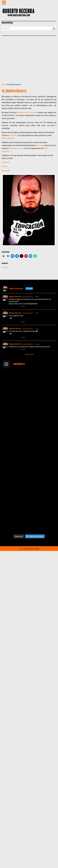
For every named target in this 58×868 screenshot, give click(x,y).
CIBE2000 (13, 135)
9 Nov (37, 297)
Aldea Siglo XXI (8, 138)
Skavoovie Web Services (27, 112)
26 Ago (38, 344)
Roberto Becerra (15, 297)
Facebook (5, 162)
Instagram (6, 171)
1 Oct (37, 329)
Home (4, 84)
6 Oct (37, 313)
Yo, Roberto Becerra (14, 91)
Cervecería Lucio (16, 148)
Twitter (5, 166)
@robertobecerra (28, 297)
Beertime (39, 145)
